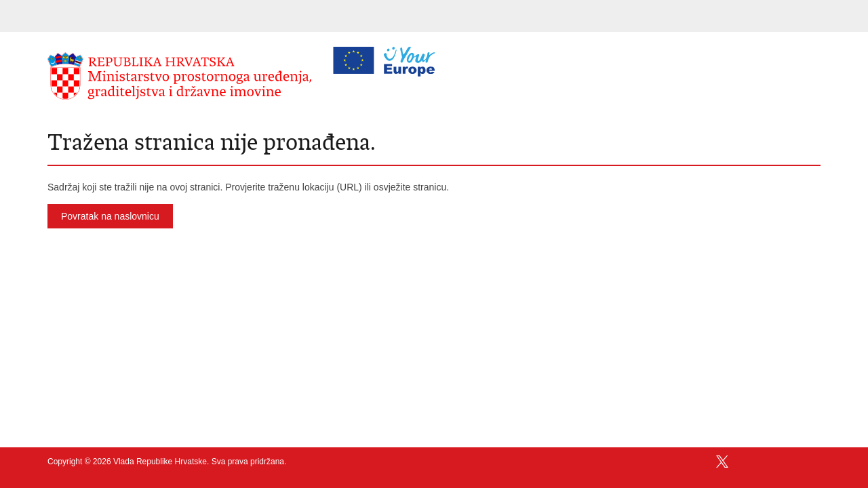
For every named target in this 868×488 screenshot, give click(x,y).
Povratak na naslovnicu (110, 216)
